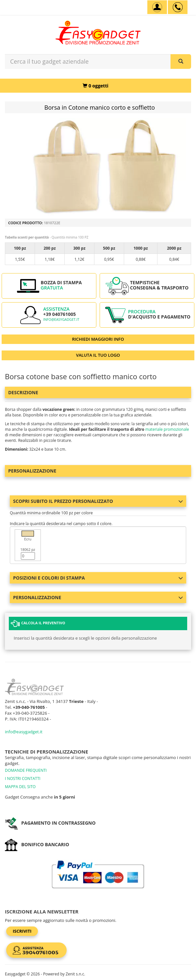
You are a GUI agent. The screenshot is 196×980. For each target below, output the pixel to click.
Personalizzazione (32, 471)
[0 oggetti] (96, 86)
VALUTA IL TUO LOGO (98, 355)
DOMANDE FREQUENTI (26, 770)
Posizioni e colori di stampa (98, 578)
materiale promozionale (167, 429)
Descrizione (23, 392)
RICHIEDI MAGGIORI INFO (98, 339)
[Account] (157, 7)
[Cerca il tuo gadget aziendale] (181, 62)
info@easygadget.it (61, 319)
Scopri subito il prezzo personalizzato (98, 501)
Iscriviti (22, 931)
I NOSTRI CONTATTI (23, 778)
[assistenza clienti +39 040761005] (178, 7)
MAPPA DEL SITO (20, 787)
